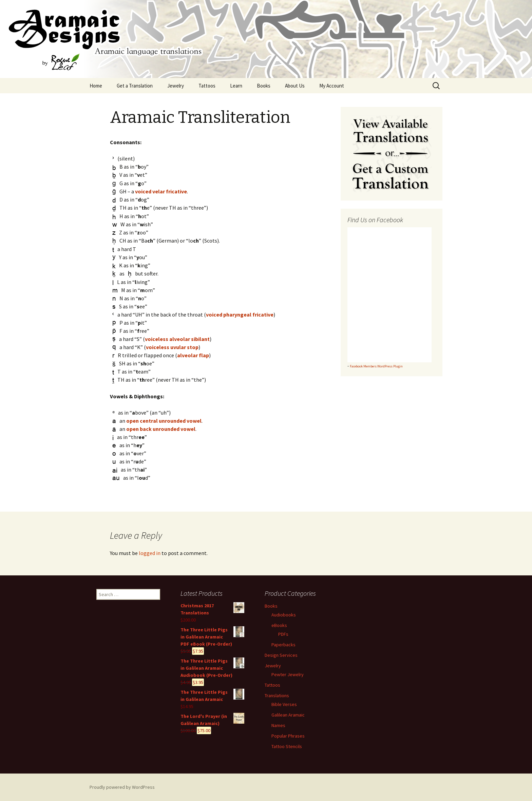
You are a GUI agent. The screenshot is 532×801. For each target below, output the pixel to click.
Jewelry (176, 86)
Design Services (281, 655)
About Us (295, 86)
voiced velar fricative (161, 191)
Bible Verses (284, 704)
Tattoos (207, 86)
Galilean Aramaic (288, 715)
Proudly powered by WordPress (122, 787)
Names (278, 725)
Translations (277, 695)
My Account (332, 86)
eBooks (279, 625)
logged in (150, 553)
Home (96, 86)
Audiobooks (284, 615)
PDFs (283, 634)
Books (264, 86)
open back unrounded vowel (161, 429)
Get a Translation (135, 86)
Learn (236, 86)
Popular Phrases (288, 736)
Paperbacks (283, 645)
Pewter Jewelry (288, 674)
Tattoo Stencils (287, 746)
